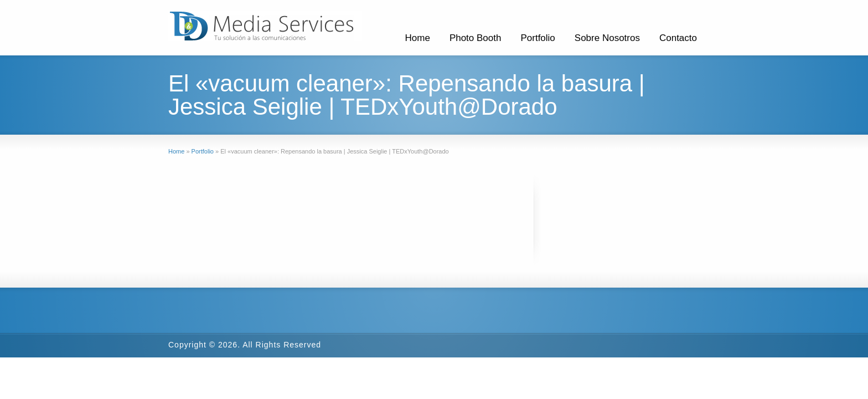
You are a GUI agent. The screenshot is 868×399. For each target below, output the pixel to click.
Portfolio (538, 38)
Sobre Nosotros (607, 38)
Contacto (678, 38)
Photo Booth (476, 38)
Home (418, 38)
